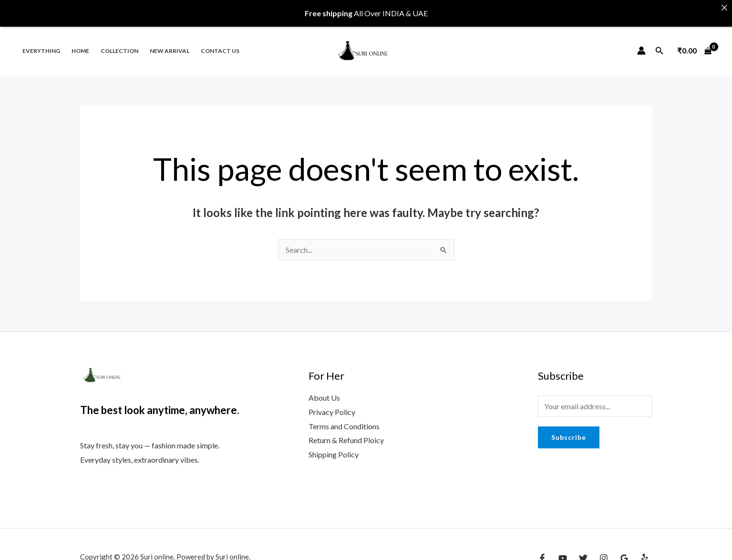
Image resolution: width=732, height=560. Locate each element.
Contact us (220, 43)
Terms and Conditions (344, 418)
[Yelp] (645, 550)
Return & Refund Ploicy (346, 432)
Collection (119, 43)
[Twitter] (583, 550)
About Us (324, 390)
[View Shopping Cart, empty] (694, 42)
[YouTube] (563, 550)
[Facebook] (542, 550)
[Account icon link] (641, 42)
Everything (41, 43)
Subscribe (569, 430)
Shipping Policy (334, 446)
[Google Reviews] (624, 550)
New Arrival (170, 43)
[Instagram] (604, 550)
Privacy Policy (332, 404)
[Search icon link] (660, 43)
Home (80, 43)
